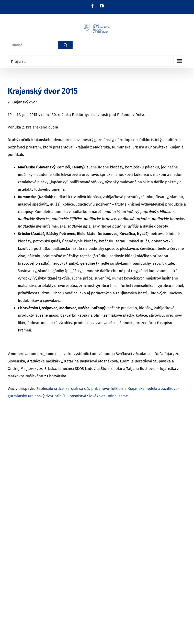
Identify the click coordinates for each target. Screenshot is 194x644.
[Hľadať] (65, 45)
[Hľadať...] (33, 45)
